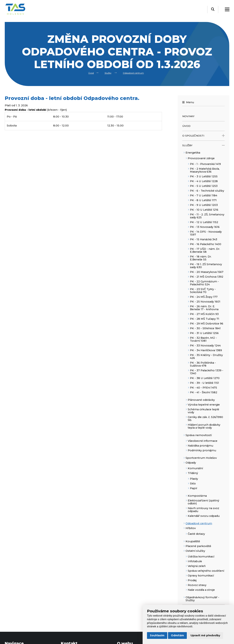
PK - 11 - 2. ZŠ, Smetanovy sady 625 (207, 216)
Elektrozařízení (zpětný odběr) (203, 502)
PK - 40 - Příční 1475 (203, 388)
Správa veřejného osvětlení (206, 571)
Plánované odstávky (201, 400)
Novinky (188, 116)
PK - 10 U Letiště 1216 (204, 210)
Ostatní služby (195, 551)
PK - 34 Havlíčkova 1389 (206, 350)
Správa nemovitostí (199, 435)
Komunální (195, 468)
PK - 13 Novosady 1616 (205, 227)
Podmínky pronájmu (202, 450)
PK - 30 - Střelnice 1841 (205, 328)
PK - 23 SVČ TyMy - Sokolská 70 (203, 291)
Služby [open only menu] (203, 145)
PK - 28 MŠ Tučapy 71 (205, 319)
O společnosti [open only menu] (203, 136)
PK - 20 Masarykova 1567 (207, 272)
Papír (194, 488)
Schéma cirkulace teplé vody (203, 411)
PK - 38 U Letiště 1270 (205, 378)
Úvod (87, 73)
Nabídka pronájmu (200, 446)
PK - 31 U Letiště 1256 (204, 333)
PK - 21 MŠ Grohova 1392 (207, 277)
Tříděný (193, 473)
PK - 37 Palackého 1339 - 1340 (207, 372)
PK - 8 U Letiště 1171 (203, 200)
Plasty (194, 479)
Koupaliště (193, 541)
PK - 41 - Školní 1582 (204, 392)
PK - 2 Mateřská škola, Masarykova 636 (205, 170)
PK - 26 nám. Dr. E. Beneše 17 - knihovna (204, 308)
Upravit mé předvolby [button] (205, 635)
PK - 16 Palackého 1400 (206, 244)
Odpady (191, 463)
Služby (106, 73)
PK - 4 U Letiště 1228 (204, 181)
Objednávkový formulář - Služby (202, 599)
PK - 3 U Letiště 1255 (204, 176)
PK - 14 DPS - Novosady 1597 (206, 233)
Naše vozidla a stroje (201, 590)
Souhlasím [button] (157, 635)
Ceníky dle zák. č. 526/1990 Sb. (205, 419)
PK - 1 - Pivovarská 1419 (205, 164)
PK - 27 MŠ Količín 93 (204, 314)
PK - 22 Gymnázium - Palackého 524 (204, 283)
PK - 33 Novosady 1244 (205, 346)
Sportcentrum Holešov (201, 458)
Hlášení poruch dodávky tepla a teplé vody (204, 426)
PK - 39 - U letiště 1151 (204, 383)
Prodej (192, 580)
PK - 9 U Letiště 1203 (204, 205)
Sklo (193, 484)
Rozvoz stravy (197, 585)
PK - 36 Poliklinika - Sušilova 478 (203, 364)
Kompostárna (197, 496)
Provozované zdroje (201, 158)
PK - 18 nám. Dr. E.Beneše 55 (201, 258)
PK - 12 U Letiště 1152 (204, 222)
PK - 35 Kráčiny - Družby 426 (206, 356)
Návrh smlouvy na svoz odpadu (203, 510)
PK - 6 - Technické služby (207, 191)
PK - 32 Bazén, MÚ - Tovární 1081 (203, 339)
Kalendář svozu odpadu (204, 516)
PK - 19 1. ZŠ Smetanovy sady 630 (206, 266)
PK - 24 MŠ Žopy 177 (204, 297)
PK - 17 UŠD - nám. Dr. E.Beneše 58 (205, 250)
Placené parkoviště (198, 546)
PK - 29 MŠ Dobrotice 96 (207, 324)
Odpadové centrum (135, 73)
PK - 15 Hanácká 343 (204, 239)
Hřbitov (191, 528)
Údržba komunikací (201, 557)
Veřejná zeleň (197, 566)
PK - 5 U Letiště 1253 (204, 186)
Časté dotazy (196, 534)
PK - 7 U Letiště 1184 (204, 195)
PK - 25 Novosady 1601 (205, 302)
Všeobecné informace (203, 441)
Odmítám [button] (177, 635)
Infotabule (195, 561)
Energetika (193, 153)
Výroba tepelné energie (204, 405)
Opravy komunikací (201, 576)
